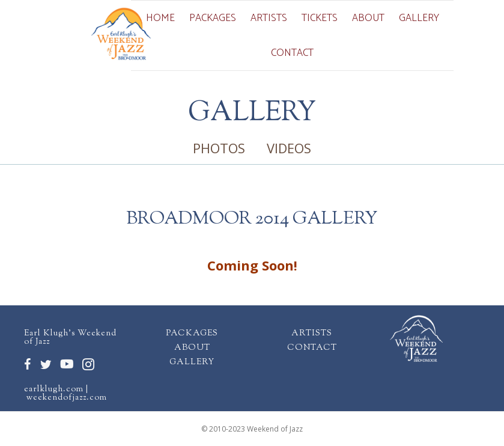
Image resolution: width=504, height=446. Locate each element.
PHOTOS (219, 148)
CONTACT (312, 348)
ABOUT (192, 348)
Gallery (419, 18)
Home (160, 18)
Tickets (320, 18)
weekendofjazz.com (67, 398)
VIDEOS (289, 148)
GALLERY (192, 362)
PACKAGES (192, 334)
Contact (292, 53)
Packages (213, 18)
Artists (269, 18)
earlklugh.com (54, 389)
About (368, 18)
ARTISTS (312, 334)
